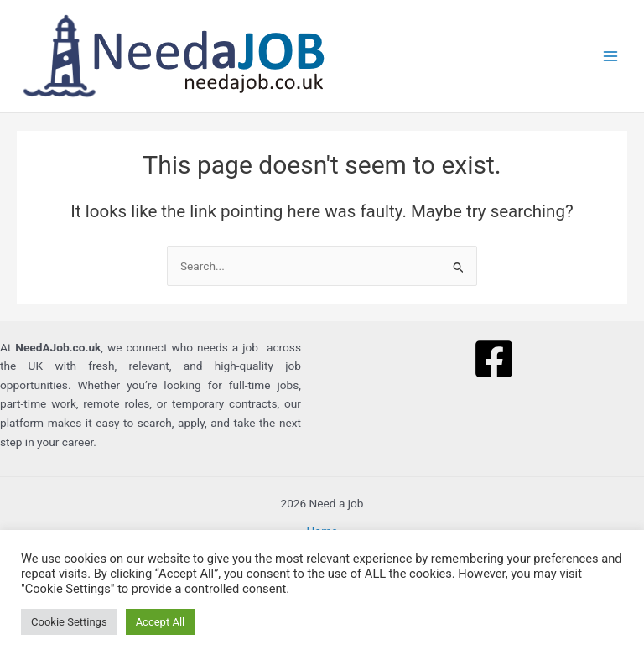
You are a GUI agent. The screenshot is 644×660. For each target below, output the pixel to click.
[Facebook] (494, 359)
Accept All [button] (161, 622)
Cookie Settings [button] (69, 622)
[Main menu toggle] (611, 57)
